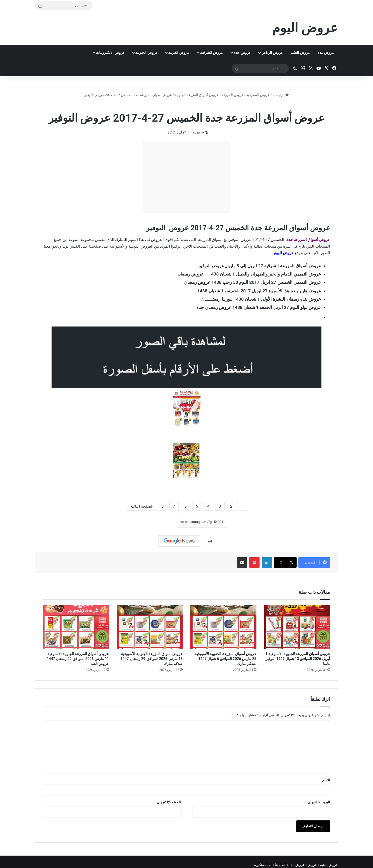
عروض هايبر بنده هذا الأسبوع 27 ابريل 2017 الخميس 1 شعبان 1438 (259, 291)
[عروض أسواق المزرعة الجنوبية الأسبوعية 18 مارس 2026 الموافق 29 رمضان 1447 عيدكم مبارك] (150, 627)
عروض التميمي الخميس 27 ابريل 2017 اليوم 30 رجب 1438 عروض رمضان (253, 282)
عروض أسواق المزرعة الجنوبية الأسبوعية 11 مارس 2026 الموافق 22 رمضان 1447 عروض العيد (78, 659)
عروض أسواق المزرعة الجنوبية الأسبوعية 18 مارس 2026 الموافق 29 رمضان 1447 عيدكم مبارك (152, 659)
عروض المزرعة (232, 95)
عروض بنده (326, 53)
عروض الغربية (179, 53)
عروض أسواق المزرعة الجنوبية (197, 95)
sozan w (199, 132)
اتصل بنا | (280, 865)
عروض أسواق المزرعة (311, 240)
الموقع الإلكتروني (169, 802)
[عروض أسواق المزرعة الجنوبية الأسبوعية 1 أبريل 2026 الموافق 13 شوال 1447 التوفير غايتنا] (297, 627)
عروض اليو (285, 253)
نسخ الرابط (161, 522)
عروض (312, 865)
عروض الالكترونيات (110, 53)
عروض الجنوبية (146, 53)
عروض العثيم (300, 53)
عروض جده (242, 53)
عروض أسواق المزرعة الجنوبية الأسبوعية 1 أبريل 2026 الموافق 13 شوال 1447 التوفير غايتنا (298, 659)
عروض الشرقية (212, 53)
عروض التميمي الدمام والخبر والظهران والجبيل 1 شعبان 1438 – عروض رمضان (249, 274)
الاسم (326, 780)
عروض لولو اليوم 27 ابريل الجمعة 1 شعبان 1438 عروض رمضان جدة (259, 307)
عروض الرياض (272, 53)
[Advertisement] (187, 177)
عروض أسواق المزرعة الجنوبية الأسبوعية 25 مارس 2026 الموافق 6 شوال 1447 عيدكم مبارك (226, 659)
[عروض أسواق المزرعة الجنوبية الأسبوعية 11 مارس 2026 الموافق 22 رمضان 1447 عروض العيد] (76, 627)
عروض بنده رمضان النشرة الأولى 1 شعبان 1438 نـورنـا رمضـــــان (261, 299)
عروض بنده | (297, 865)
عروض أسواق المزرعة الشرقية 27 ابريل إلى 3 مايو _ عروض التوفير (260, 266)
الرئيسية (281, 95)
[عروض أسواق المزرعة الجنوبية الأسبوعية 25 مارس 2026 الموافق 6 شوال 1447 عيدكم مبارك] (223, 627)
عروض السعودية (258, 95)
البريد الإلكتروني (319, 802)
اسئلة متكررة (264, 865)
